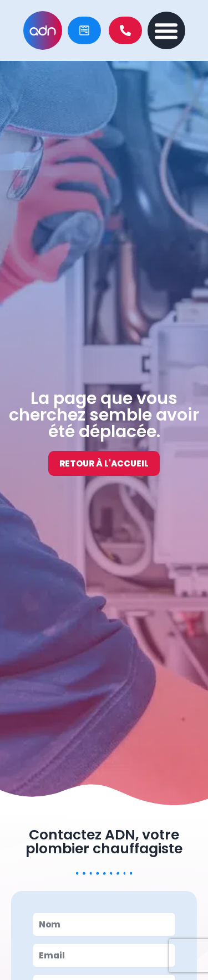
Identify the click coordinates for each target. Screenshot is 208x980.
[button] (166, 30)
